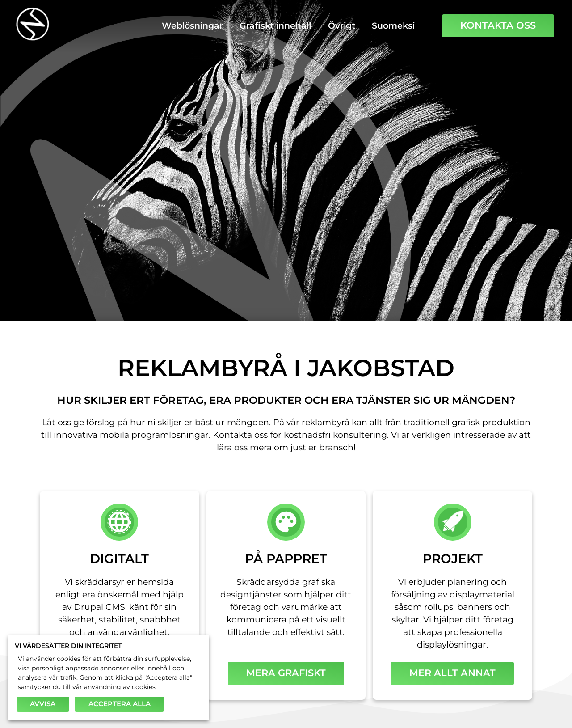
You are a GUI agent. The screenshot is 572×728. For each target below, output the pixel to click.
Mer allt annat (452, 673)
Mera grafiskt (286, 673)
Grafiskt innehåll (275, 26)
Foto (389, 203)
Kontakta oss (498, 25)
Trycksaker (303, 203)
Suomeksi (393, 26)
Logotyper (199, 203)
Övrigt (342, 26)
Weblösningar (192, 26)
